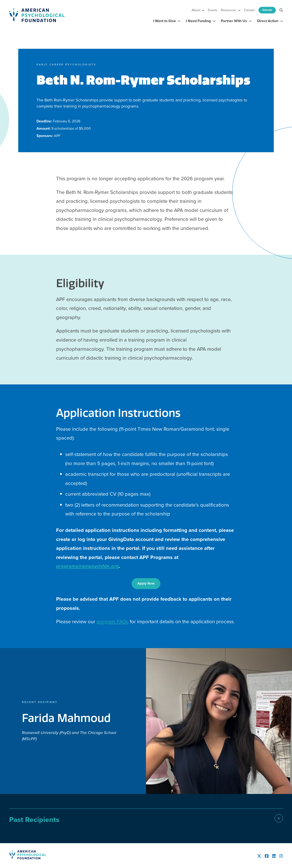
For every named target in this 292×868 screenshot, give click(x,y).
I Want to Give (167, 21)
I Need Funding (201, 21)
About (198, 10)
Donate (267, 10)
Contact (249, 10)
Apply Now (146, 583)
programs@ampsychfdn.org (88, 566)
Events (213, 10)
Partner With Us (236, 21)
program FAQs (112, 622)
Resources (231, 10)
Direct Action (270, 21)
